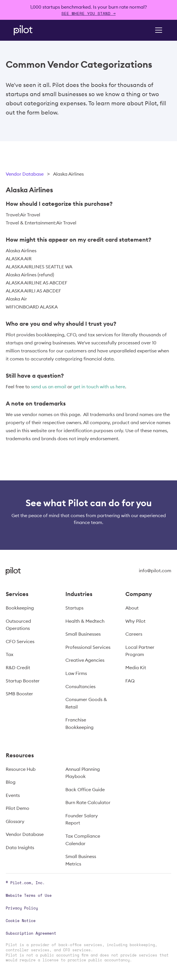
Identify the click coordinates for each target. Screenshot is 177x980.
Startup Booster (23, 681)
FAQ (130, 681)
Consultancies (80, 686)
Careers (134, 634)
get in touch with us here (99, 387)
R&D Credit (18, 667)
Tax (9, 654)
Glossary (15, 821)
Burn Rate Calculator (88, 802)
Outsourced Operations (18, 625)
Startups (74, 608)
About (132, 608)
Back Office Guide (85, 789)
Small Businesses (83, 634)
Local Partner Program (140, 651)
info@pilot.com (155, 570)
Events (13, 795)
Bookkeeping (20, 608)
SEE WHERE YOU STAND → (88, 13)
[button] (157, 30)
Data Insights (20, 847)
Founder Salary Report (82, 819)
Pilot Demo (17, 808)
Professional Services (88, 647)
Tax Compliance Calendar (83, 840)
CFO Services (20, 641)
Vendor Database (25, 174)
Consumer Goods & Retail (86, 703)
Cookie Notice (21, 921)
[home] (31, 30)
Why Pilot (135, 621)
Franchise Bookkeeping (79, 723)
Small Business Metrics (81, 860)
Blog (11, 782)
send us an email (49, 387)
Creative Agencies (85, 660)
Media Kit (136, 667)
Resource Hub (21, 769)
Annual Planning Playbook (83, 773)
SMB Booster (19, 694)
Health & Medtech (85, 621)
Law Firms (76, 673)
